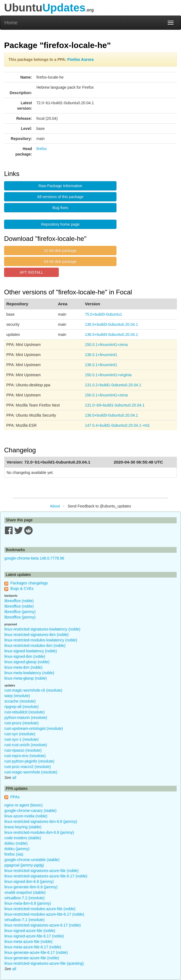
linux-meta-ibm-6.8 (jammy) (28, 903)
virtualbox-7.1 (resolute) (24, 920)
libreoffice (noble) (19, 601)
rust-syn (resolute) (20, 734)
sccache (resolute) (20, 701)
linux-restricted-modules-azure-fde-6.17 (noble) (44, 914)
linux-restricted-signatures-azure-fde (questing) (44, 963)
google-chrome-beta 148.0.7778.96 (34, 558)
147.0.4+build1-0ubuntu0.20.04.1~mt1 (117, 425)
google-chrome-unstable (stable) (32, 860)
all (14, 778)
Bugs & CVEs (22, 588)
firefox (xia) (14, 854)
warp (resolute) (17, 696)
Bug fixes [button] (60, 208)
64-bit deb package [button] (60, 261)
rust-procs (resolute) (21, 723)
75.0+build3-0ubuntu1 (104, 314)
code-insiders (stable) (23, 838)
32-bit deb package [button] (60, 250)
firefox (42, 149)
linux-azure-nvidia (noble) (26, 816)
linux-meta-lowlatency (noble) (29, 673)
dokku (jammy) (17, 849)
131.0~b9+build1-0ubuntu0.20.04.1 (115, 405)
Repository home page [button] (60, 224)
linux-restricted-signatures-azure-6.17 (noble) (43, 925)
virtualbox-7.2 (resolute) (24, 898)
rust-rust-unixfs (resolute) (26, 745)
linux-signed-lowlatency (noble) (31, 651)
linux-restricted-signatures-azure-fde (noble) (42, 871)
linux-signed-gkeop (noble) (27, 662)
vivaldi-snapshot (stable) (25, 892)
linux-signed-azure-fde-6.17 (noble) (34, 936)
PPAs (15, 797)
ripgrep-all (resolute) (21, 707)
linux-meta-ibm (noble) (23, 667)
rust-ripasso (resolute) (23, 750)
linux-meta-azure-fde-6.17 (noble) (33, 947)
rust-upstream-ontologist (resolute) (34, 728)
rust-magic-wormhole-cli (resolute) (33, 690)
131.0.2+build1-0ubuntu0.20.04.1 (113, 385)
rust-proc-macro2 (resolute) (28, 767)
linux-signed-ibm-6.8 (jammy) (29, 882)
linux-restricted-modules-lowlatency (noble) (41, 640)
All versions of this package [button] (60, 197)
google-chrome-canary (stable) (30, 811)
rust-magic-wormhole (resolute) (31, 772)
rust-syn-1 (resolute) (21, 739)
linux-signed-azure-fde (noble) (30, 931)
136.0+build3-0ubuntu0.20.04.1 (112, 324)
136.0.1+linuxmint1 (101, 355)
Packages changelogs (29, 583)
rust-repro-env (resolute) (25, 756)
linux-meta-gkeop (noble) (26, 678)
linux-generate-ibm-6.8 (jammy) (31, 887)
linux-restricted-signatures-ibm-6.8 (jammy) (41, 821)
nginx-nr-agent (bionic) (24, 805)
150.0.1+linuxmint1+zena (106, 345)
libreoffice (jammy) (20, 612)
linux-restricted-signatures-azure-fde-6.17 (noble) (46, 876)
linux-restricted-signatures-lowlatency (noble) (42, 629)
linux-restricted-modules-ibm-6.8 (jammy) (39, 832)
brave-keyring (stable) (23, 827)
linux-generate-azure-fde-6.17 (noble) (36, 952)
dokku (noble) (16, 843)
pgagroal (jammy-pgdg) (24, 865)
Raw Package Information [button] (60, 186)
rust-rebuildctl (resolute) (24, 712)
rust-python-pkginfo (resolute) (29, 761)
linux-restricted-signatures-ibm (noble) (37, 635)
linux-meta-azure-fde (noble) (28, 942)
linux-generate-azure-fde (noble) (32, 958)
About (55, 506)
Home (11, 23)
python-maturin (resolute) (26, 718)
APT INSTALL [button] (32, 272)
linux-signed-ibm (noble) (25, 656)
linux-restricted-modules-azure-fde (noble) (40, 909)
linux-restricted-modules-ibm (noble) (35, 646)
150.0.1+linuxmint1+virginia (108, 375)
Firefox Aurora (80, 59)
